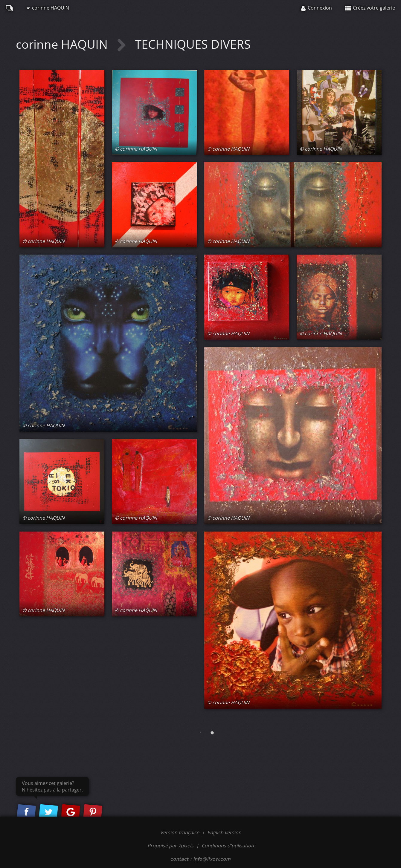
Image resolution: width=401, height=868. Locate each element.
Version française (180, 832)
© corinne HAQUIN (44, 241)
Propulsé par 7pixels (170, 846)
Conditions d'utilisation (228, 846)
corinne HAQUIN (48, 8)
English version (224, 832)
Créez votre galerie (370, 8)
